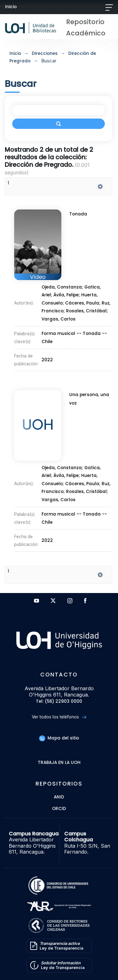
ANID (59, 797)
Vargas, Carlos (59, 317)
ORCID (59, 809)
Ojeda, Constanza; (63, 288)
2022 (48, 352)
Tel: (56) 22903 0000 (59, 702)
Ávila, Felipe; (67, 295)
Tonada (79, 217)
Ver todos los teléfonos (59, 717)
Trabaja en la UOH (59, 763)
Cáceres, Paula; (83, 302)
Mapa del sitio (59, 738)
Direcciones (45, 53)
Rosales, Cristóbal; (87, 309)
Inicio (11, 7)
